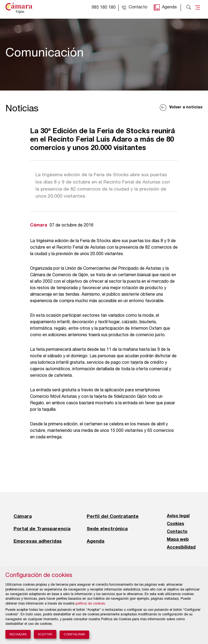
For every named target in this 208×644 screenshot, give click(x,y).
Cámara (23, 516)
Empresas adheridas (38, 541)
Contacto (177, 532)
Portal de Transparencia (42, 529)
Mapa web (178, 540)
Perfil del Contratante (113, 516)
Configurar (74, 635)
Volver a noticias (186, 107)
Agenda (169, 8)
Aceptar (45, 634)
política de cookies (90, 604)
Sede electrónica (107, 529)
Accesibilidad (181, 548)
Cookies (175, 524)
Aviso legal (178, 516)
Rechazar (18, 634)
